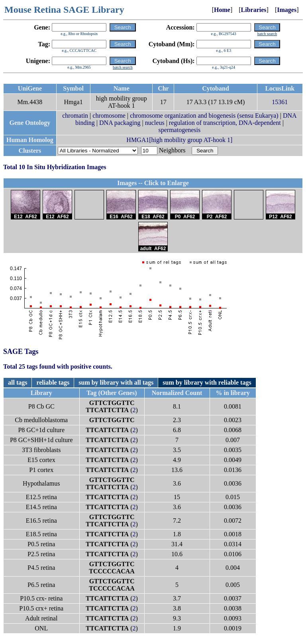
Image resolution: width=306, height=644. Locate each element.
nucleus (155, 123)
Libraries (254, 10)
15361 (280, 102)
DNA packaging (120, 123)
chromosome (109, 116)
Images (287, 10)
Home (222, 10)
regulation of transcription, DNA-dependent (225, 123)
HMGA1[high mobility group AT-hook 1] (179, 140)
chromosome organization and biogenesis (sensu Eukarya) (204, 116)
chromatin (75, 116)
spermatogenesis (180, 130)
